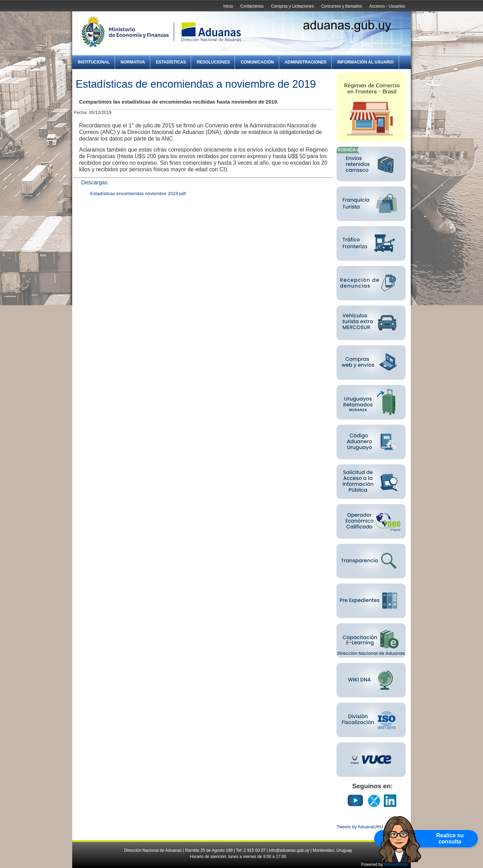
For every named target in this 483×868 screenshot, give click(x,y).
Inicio (228, 6)
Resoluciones (213, 62)
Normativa (133, 62)
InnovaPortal (396, 865)
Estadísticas (171, 62)
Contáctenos (252, 6)
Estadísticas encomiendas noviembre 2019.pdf (138, 194)
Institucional (94, 62)
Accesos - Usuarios (387, 6)
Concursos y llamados (341, 6)
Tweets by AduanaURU (360, 827)
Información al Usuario (365, 62)
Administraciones (306, 62)
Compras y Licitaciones (292, 6)
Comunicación (257, 62)
